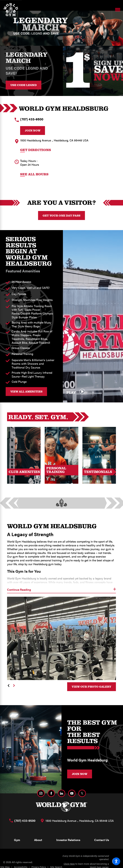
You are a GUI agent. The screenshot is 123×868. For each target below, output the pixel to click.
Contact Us (102, 840)
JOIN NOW (80, 774)
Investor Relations (68, 840)
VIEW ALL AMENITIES (26, 391)
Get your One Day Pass (61, 215)
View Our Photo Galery (91, 687)
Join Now (33, 130)
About (38, 840)
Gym (17, 840)
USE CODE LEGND (24, 85)
